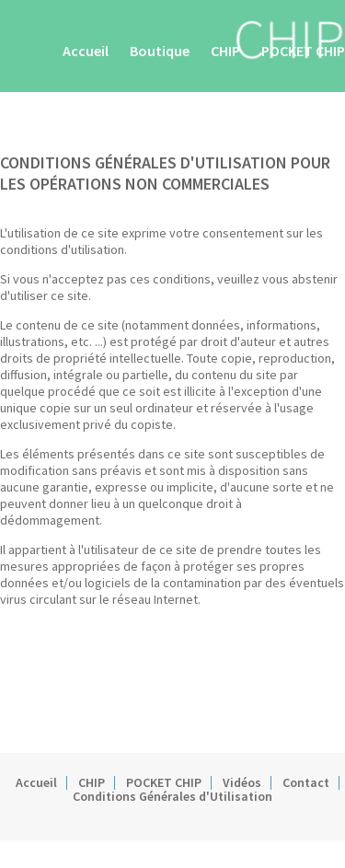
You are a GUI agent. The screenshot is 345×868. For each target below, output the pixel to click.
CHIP (225, 51)
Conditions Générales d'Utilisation (172, 796)
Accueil (86, 51)
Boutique (160, 51)
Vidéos (242, 782)
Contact (306, 782)
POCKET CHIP (303, 51)
